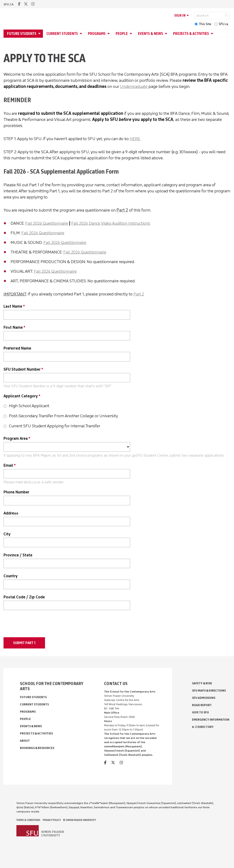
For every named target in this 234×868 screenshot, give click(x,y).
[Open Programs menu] (109, 34)
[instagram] (33, 4)
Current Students (62, 34)
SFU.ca (223, 24)
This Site (205, 24)
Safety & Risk (202, 683)
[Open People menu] (132, 34)
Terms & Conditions (28, 820)
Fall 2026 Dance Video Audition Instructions (111, 223)
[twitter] (26, 4)
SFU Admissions (204, 698)
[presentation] (39, 625)
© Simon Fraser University (79, 820)
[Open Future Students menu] (40, 34)
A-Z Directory (203, 727)
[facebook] (19, 4)
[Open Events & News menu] (167, 34)
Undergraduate (134, 86)
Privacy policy (52, 820)
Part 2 (122, 210)
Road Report (202, 705)
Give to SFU (200, 712)
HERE (135, 139)
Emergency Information (211, 720)
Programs (97, 34)
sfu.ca (9, 4)
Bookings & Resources (37, 748)
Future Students (22, 34)
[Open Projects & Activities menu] (213, 34)
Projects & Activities (191, 34)
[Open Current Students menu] (82, 34)
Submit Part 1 (24, 643)
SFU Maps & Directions (209, 691)
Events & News (150, 34)
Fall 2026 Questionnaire (47, 223)
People (122, 34)
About (25, 741)
